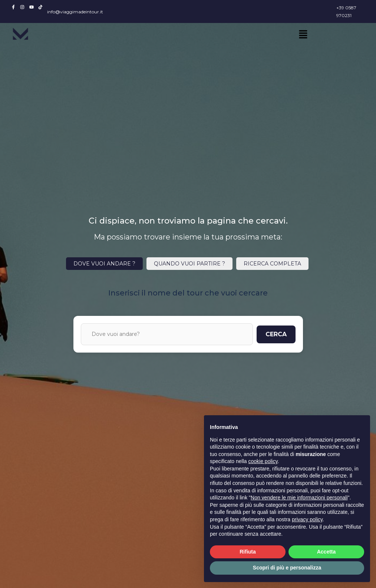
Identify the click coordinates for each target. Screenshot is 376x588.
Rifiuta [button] (248, 552)
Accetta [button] (326, 552)
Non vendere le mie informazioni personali (299, 498)
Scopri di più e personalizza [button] (287, 568)
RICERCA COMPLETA (272, 264)
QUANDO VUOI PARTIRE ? (189, 264)
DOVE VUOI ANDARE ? (104, 264)
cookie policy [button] (263, 461)
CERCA (276, 334)
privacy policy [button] (307, 519)
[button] (303, 35)
